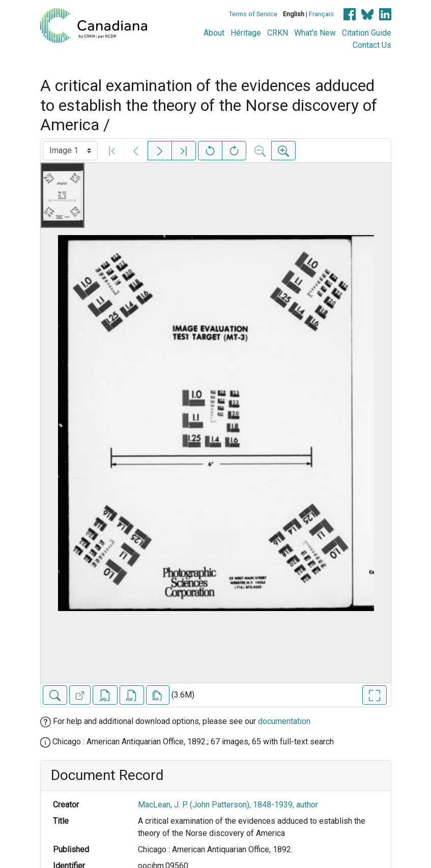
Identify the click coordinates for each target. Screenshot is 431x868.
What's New (315, 33)
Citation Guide (367, 33)
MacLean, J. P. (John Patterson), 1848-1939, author (228, 805)
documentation (284, 721)
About (214, 33)
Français (321, 14)
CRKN (278, 33)
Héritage (246, 33)
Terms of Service (253, 14)
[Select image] (70, 151)
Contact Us (372, 45)
